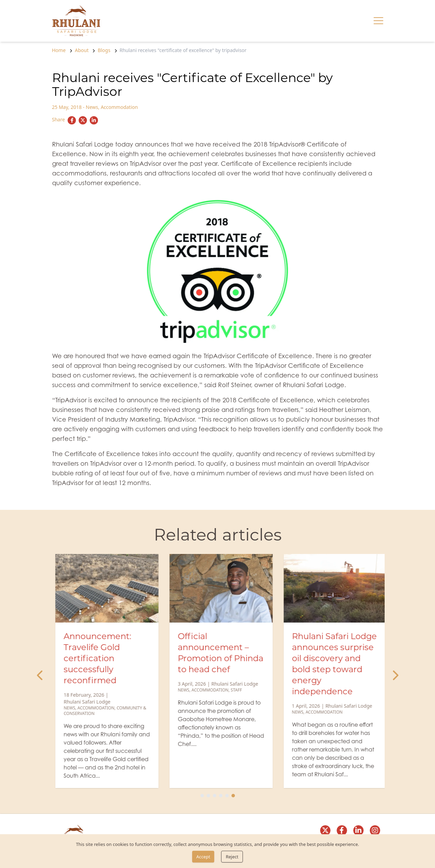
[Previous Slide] (40, 676)
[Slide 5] (227, 796)
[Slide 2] (208, 796)
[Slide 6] (233, 796)
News (92, 107)
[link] (76, 21)
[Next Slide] (395, 676)
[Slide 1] (202, 796)
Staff (347, 690)
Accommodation (119, 107)
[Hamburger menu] (378, 21)
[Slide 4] (221, 796)
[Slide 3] (215, 796)
